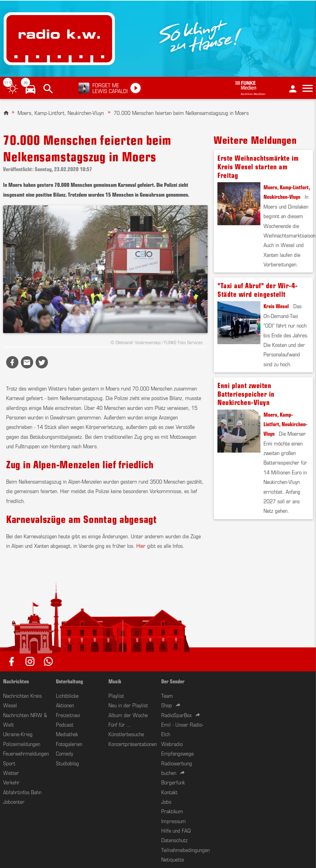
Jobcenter (14, 801)
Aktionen (65, 705)
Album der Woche (128, 715)
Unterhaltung (69, 681)
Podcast (65, 724)
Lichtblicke (67, 695)
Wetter (11, 772)
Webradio (172, 744)
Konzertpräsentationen (133, 744)
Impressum (174, 821)
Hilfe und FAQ (176, 830)
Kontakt (169, 792)
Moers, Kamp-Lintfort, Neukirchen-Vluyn (61, 112)
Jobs (166, 801)
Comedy (64, 753)
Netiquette (173, 859)
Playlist (116, 695)
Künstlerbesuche (126, 734)
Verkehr (11, 782)
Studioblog (67, 763)
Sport (9, 763)
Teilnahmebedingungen (185, 850)
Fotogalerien (69, 744)
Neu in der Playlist (128, 705)
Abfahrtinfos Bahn (22, 792)
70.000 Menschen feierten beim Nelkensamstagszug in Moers (181, 112)
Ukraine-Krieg (18, 734)
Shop (167, 705)
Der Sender (173, 681)
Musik (115, 681)
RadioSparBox (176, 715)
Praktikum (172, 811)
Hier (141, 545)
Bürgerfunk (173, 782)
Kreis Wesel (276, 306)
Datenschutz (174, 840)
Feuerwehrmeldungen (26, 753)
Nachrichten (16, 681)
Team (167, 695)
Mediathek (67, 734)
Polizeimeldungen (22, 744)
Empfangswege (178, 753)
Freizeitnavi (68, 715)
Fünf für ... (120, 724)
